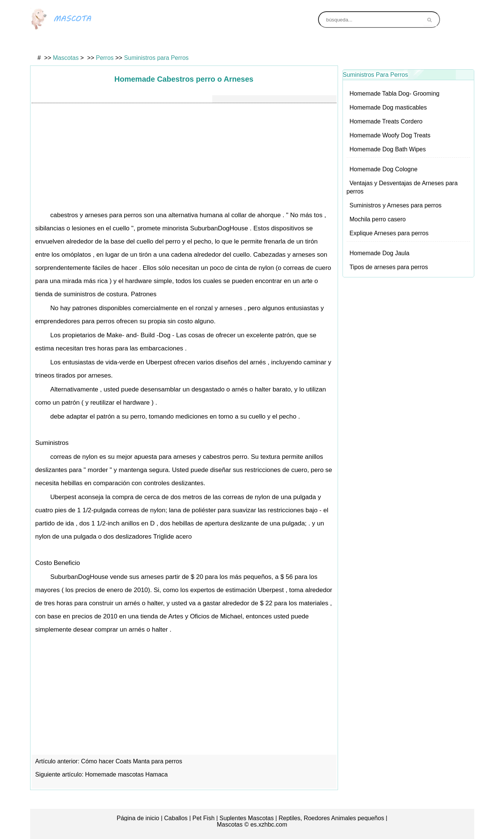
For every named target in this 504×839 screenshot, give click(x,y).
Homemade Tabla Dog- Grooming (395, 94)
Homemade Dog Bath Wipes (388, 149)
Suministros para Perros (156, 58)
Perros (223, 44)
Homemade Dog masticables (388, 107)
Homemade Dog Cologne (384, 169)
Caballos (176, 818)
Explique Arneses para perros (389, 233)
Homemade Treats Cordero (386, 121)
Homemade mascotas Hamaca (127, 774)
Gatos (146, 44)
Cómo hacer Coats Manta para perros (132, 761)
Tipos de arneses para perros (389, 267)
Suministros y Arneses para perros (396, 205)
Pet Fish (203, 818)
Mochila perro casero (378, 219)
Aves (69, 44)
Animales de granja (376, 44)
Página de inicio (138, 818)
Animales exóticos (299, 44)
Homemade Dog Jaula (380, 253)
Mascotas (65, 58)
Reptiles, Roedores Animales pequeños (331, 818)
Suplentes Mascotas (247, 818)
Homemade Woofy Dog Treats (390, 135)
